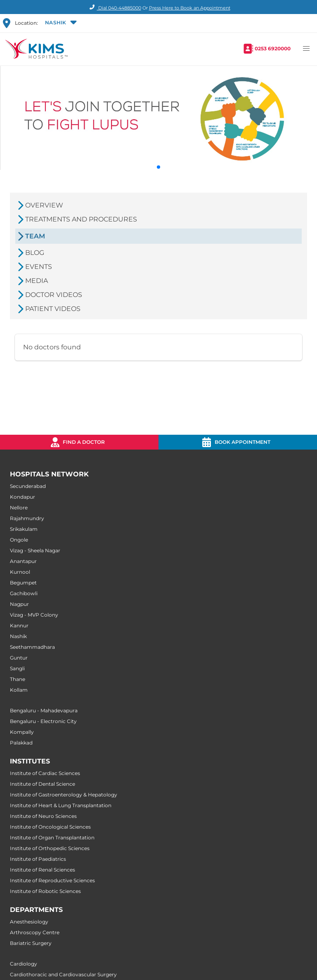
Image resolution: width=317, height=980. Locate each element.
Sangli (17, 668)
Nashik (18, 636)
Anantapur (23, 561)
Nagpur (19, 604)
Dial (114, 8)
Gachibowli (24, 593)
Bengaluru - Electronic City (43, 721)
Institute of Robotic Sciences (45, 891)
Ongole (19, 540)
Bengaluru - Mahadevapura (44, 710)
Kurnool (20, 572)
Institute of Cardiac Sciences (45, 773)
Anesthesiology (29, 922)
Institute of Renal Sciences (43, 870)
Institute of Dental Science (43, 784)
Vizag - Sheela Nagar (35, 550)
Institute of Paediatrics (38, 859)
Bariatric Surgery (31, 943)
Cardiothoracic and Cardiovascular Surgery (63, 974)
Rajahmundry (27, 518)
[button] (60, 23)
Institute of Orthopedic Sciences (50, 848)
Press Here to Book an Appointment (190, 8)
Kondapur (22, 497)
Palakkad (21, 743)
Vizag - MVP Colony (34, 615)
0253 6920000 (273, 48)
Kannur (19, 625)
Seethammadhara (32, 647)
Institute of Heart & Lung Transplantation (61, 805)
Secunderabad (28, 486)
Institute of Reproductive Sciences (52, 880)
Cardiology (24, 964)
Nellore (19, 508)
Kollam (19, 690)
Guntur (19, 658)
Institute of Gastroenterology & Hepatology (64, 795)
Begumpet (23, 583)
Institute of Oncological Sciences (50, 827)
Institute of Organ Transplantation (52, 837)
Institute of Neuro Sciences (43, 816)
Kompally (22, 732)
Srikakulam (24, 529)
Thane (18, 679)
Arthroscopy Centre (35, 932)
